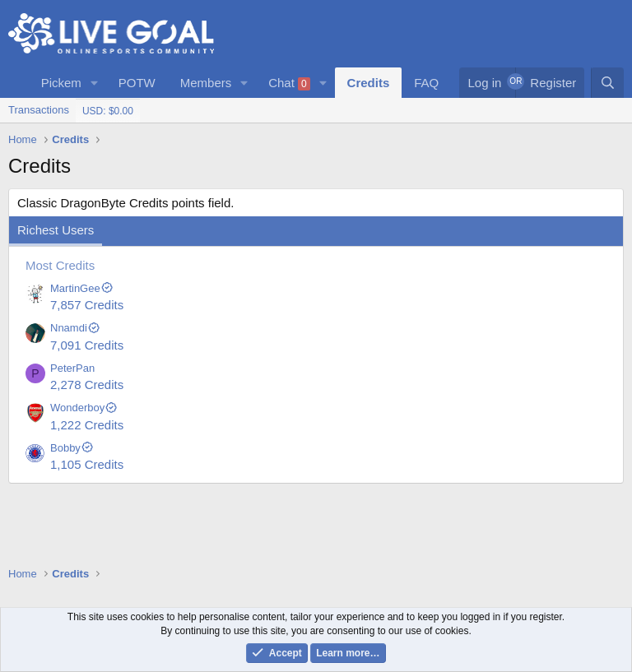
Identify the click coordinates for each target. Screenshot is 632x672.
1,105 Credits (87, 464)
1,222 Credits (87, 425)
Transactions (39, 110)
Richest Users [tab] (56, 230)
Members (206, 83)
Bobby (72, 448)
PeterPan (72, 368)
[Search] (607, 83)
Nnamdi (75, 328)
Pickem (61, 83)
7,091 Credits (87, 345)
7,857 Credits (87, 305)
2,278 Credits (87, 385)
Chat (289, 83)
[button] (95, 83)
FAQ (426, 83)
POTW (137, 83)
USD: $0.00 (108, 111)
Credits (369, 83)
